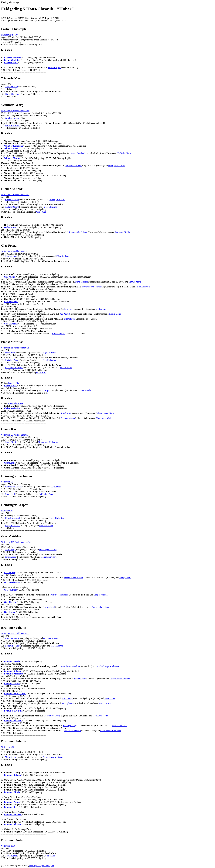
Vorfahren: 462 (8, 747)
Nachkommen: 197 (9, 35)
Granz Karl (41, 372)
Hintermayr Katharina (48, 442)
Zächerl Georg (12, 87)
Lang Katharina (101, 595)
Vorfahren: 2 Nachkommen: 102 (15, 195)
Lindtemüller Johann (78, 232)
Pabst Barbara (66, 367)
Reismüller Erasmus (14, 367)
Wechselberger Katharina (108, 666)
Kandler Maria (15, 383)
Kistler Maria (115, 314)
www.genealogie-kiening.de (41, 866)
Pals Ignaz (47, 390)
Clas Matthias (11, 256)
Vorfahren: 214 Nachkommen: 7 (15, 633)
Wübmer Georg (12, 207)
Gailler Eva (101, 309)
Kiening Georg (70, 726)
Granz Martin (11, 442)
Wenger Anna (125, 577)
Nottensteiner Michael (92, 287)
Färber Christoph (13, 94)
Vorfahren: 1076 (8, 846)
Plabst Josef (11, 353)
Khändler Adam (12, 360)
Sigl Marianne (57, 646)
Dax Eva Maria (46, 525)
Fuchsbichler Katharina (111, 731)
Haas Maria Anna (119, 726)
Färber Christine (50, 207)
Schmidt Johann (68, 418)
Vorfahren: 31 (7, 482)
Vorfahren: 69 (7, 511)
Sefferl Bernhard (78, 153)
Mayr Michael (82, 282)
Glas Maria (50, 856)
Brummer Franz (12, 638)
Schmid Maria (135, 282)
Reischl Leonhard (13, 646)
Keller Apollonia (143, 287)
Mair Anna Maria (100, 716)
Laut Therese (105, 703)
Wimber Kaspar (12, 118)
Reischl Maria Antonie (120, 679)
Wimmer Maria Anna (100, 607)
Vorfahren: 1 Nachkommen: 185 (15, 111)
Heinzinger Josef (13, 518)
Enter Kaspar (11, 557)
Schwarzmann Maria (105, 413)
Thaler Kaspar (54, 68)
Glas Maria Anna (51, 638)
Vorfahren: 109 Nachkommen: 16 (16, 542)
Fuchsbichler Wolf (74, 166)
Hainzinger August (14, 487)
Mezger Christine (48, 353)
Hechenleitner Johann (74, 577)
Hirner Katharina (56, 518)
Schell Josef (66, 413)
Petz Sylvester (68, 703)
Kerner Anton (58, 334)
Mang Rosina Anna (117, 166)
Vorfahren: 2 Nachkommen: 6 (14, 251)
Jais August (65, 314)
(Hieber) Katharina (57, 199)
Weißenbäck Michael (59, 595)
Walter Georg (80, 679)
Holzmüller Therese (50, 557)
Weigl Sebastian (12, 525)
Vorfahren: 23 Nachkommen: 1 (15, 435)
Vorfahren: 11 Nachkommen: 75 (15, 348)
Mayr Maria (56, 487)
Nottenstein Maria (104, 418)
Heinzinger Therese (48, 549)
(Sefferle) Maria (124, 153)
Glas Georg (10, 549)
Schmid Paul (70, 319)
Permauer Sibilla (122, 232)
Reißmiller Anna (15, 403)
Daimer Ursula (84, 390)
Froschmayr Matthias (71, 666)
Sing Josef (69, 309)
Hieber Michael (12, 199)
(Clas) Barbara (63, 256)
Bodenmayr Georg (52, 716)
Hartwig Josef (49, 607)
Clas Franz (41, 212)
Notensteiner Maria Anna (54, 757)
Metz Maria (110, 698)
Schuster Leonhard (73, 731)
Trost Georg (67, 698)
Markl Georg (11, 757)
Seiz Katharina (49, 360)
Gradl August (11, 856)
